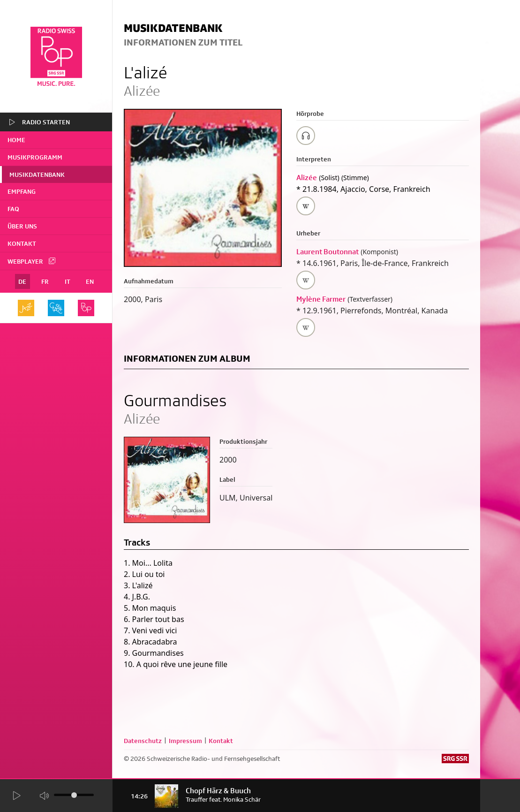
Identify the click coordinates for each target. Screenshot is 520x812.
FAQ (13, 209)
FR (45, 281)
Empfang (22, 191)
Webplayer (32, 261)
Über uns (22, 226)
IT (68, 281)
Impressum (185, 741)
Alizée (307, 178)
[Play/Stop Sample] (306, 136)
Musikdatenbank (37, 175)
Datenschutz (143, 741)
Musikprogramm (35, 157)
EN (90, 281)
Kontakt (22, 243)
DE (22, 281)
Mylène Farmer (321, 299)
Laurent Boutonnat (328, 252)
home (16, 140)
